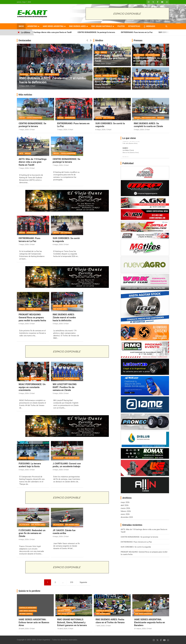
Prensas (138, 40)
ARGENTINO (32, 26)
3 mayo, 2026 (139, 130)
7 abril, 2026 (100, 626)
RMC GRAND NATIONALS (102, 26)
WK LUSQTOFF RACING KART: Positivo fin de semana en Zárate (150, 83)
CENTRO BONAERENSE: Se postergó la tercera (105, 32)
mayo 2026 (125, 502)
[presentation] (87, 40)
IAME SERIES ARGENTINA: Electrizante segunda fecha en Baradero (150, 622)
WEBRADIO (151, 26)
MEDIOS (104, 52)
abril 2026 (125, 505)
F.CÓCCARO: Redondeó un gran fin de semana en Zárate (32, 533)
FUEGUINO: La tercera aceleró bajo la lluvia (30, 465)
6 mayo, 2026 (100, 87)
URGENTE (160, 118)
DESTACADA (24, 74)
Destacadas (25, 40)
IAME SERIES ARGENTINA (53, 26)
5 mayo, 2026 (24, 86)
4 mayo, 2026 (58, 470)
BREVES (22, 118)
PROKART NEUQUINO (110, 76)
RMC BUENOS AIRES (77, 26)
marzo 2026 (125, 508)
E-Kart (33, 86)
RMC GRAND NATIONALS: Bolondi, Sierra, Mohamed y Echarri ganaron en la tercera (72, 622)
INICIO (21, 26)
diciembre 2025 (127, 517)
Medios (99, 40)
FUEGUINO (23, 458)
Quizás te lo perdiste (29, 591)
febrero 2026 (126, 511)
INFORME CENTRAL (37, 74)
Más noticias (25, 95)
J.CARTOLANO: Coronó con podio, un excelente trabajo (67, 465)
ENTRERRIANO (70, 118)
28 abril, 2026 (24, 629)
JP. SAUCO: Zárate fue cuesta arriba (64, 532)
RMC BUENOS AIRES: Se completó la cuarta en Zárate (148, 125)
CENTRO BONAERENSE (34, 118)
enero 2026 (125, 514)
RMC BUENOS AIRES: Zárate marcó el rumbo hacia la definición (64, 317)
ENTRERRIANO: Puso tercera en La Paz (146, 32)
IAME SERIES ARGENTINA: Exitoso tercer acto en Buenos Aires (34, 622)
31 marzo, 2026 (140, 629)
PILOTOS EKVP (139, 55)
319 (72, 582)
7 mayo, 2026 (100, 64)
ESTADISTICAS (134, 26)
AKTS (97, 52)
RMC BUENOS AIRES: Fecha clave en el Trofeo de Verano (110, 621)
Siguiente (83, 582)
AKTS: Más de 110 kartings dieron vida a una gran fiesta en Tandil (54, 32)
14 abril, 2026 (62, 629)
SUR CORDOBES (109, 118)
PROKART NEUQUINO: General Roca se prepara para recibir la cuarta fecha (110, 82)
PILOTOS (121, 26)
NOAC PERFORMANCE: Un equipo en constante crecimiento (150, 60)
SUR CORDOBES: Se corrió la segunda (136, 547)
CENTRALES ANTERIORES (28, 608)
